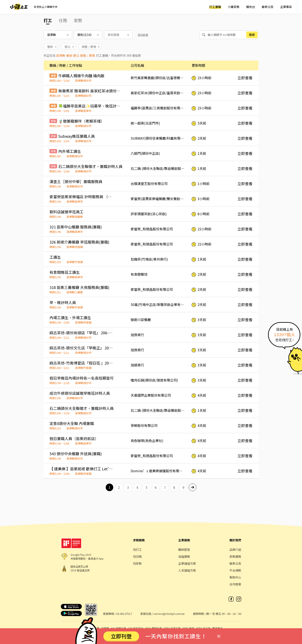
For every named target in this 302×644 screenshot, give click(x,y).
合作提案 (235, 584)
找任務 (137, 556)
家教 (78, 20)
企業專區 (286, 7)
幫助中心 (235, 577)
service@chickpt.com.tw (169, 614)
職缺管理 (184, 550)
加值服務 (184, 556)
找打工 (137, 550)
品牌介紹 (235, 550)
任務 (63, 20)
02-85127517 (124, 614)
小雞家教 (234, 7)
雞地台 (251, 7)
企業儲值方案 (187, 563)
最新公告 (268, 7)
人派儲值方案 (187, 570)
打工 (48, 20)
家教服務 (235, 556)
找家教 (137, 563)
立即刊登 (121, 636)
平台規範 (235, 570)
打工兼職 (215, 7)
